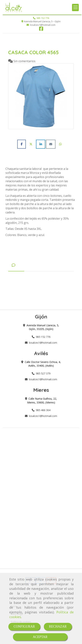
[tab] (16, 265)
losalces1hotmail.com (43, 343)
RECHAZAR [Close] (58, 626)
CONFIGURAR (24, 626)
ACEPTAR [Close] (40, 637)
